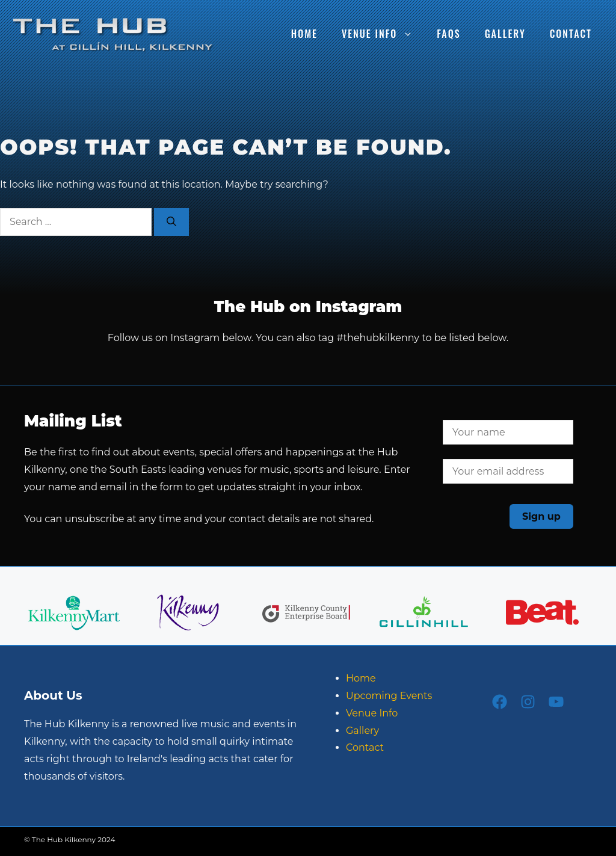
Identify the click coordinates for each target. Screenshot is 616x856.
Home (304, 34)
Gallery (505, 34)
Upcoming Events (389, 696)
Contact (571, 34)
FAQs (448, 34)
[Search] (171, 222)
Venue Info (383, 34)
